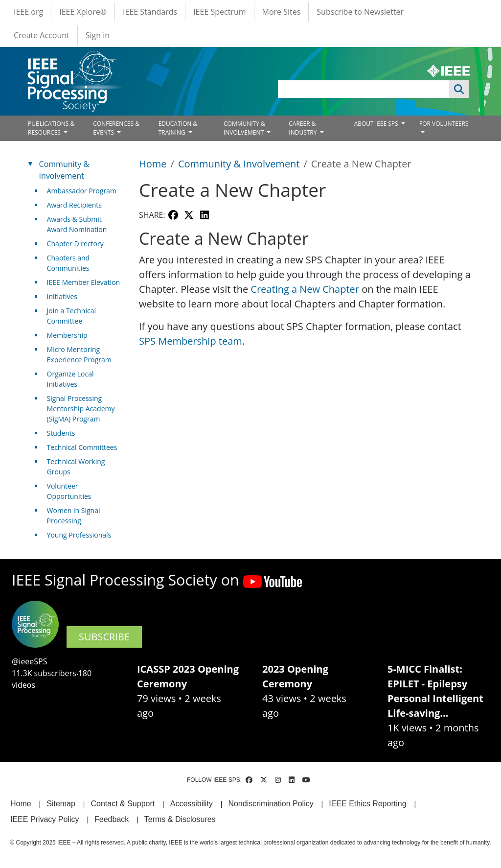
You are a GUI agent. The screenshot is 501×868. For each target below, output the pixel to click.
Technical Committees (82, 447)
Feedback (112, 819)
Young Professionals (79, 535)
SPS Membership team (191, 341)
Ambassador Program (82, 191)
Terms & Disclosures (180, 819)
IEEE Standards (150, 12)
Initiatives (62, 296)
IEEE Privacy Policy (45, 819)
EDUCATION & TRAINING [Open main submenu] (178, 128)
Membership (67, 335)
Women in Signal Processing (74, 516)
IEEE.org (28, 12)
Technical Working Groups (76, 467)
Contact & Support (123, 804)
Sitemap (61, 804)
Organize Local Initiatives (70, 379)
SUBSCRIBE (104, 637)
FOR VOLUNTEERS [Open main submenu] (444, 124)
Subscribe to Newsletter (360, 12)
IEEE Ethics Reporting (367, 804)
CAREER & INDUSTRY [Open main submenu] (303, 128)
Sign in (98, 35)
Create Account (42, 35)
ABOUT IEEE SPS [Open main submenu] (377, 124)
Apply (459, 89)
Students (61, 433)
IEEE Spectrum (219, 12)
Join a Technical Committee (71, 316)
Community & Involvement (239, 164)
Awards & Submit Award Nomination (77, 224)
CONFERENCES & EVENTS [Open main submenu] (116, 128)
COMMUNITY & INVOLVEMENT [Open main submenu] (244, 128)
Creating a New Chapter (305, 289)
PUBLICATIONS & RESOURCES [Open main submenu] (51, 128)
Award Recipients (74, 205)
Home (153, 164)
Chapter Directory (75, 244)
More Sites (282, 12)
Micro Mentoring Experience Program (79, 354)
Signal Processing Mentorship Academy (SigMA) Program (81, 409)
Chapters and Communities (68, 263)
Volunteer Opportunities (69, 491)
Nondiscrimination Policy (271, 804)
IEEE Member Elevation (84, 282)
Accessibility (192, 804)
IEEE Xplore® (83, 12)
